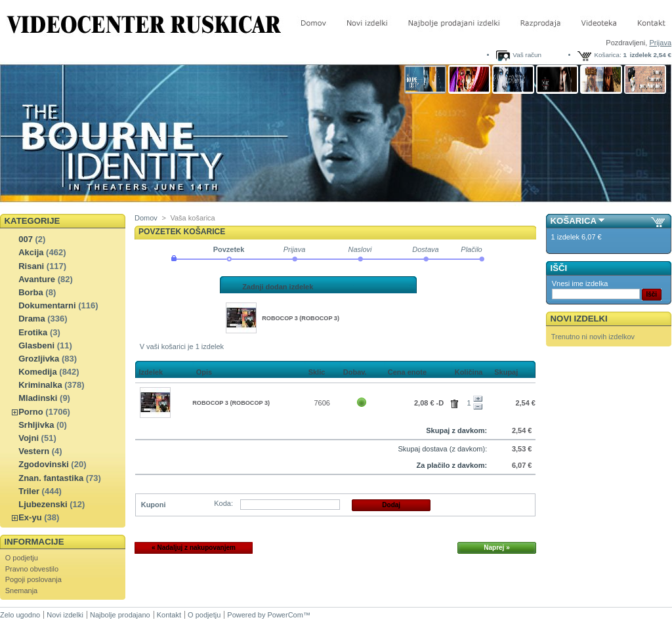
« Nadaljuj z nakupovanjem (194, 548)
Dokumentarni (47, 305)
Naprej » (496, 548)
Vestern (34, 451)
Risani (31, 266)
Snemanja (22, 591)
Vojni (29, 438)
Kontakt (169, 615)
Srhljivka (36, 425)
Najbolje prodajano (120, 615)
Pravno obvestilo (32, 569)
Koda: (223, 503)
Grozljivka (39, 359)
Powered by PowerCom (265, 615)
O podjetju (22, 558)
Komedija (38, 372)
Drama (31, 319)
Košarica (574, 221)
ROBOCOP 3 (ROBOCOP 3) (301, 318)
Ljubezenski (43, 504)
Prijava (660, 43)
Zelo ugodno (20, 615)
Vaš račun (527, 55)
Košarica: (607, 55)
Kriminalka (40, 385)
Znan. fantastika (51, 478)
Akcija (31, 252)
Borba (31, 292)
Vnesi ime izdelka (580, 283)
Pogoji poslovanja (33, 579)
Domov (146, 218)
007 (26, 239)
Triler (29, 491)
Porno (31, 412)
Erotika (33, 332)
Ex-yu (30, 517)
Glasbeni (36, 345)
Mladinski (38, 398)
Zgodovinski (44, 464)
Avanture (37, 279)
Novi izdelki (579, 319)
